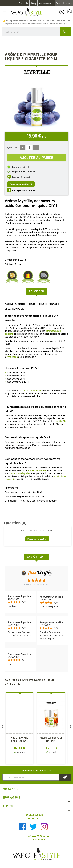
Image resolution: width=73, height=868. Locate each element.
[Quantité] (29, 147)
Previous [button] (2, 727)
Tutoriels (23, 3)
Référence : (18, 167)
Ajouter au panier (37, 157)
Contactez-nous (64, 3)
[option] (20, 729)
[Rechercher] (36, 32)
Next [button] (71, 727)
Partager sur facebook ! (24, 190)
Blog (34, 3)
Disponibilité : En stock (24, 171)
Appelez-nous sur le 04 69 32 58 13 (39, 838)
